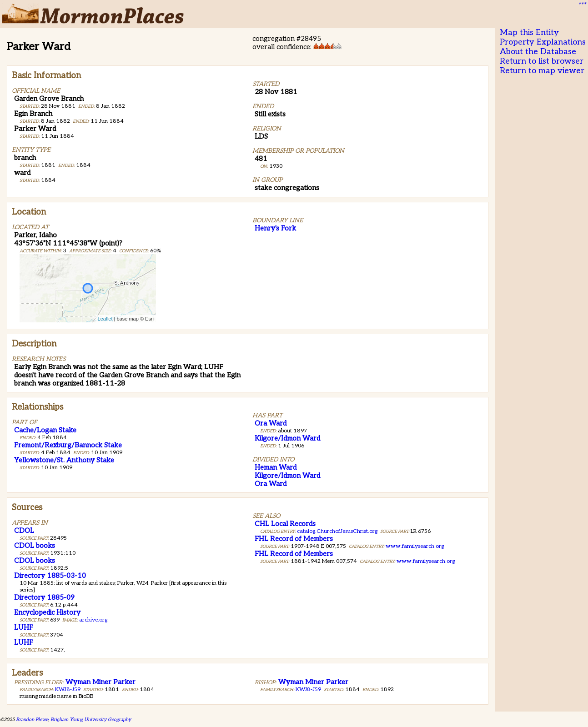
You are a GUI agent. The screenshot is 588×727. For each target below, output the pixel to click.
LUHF (24, 627)
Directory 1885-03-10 (50, 576)
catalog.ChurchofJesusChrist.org (337, 531)
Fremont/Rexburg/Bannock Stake (68, 445)
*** (582, 5)
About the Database (538, 52)
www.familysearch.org (415, 546)
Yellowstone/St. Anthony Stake (64, 460)
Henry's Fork (275, 228)
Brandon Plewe (32, 719)
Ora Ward (271, 423)
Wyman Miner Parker (101, 682)
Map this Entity (529, 33)
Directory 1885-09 (44, 597)
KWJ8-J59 (68, 689)
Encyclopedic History (47, 612)
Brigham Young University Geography (91, 719)
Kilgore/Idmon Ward (287, 438)
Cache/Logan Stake (45, 430)
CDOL (24, 531)
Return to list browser (542, 61)
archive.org (93, 620)
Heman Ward (276, 467)
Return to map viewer (542, 71)
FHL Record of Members (294, 539)
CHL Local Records (285, 524)
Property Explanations (543, 42)
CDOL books (35, 546)
